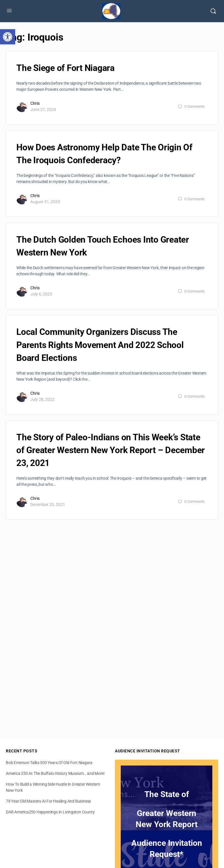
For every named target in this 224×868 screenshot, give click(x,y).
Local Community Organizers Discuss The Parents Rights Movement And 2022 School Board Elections (100, 345)
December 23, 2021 (48, 505)
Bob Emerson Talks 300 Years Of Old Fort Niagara (49, 763)
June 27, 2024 (43, 109)
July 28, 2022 (42, 399)
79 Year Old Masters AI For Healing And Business (48, 801)
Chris (35, 103)
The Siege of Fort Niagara (65, 68)
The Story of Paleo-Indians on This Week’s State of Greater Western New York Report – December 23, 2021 (111, 450)
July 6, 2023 (41, 294)
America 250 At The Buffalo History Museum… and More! (55, 773)
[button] (8, 37)
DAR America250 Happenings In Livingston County (50, 812)
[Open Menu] (9, 11)
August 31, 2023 (45, 202)
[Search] (213, 11)
